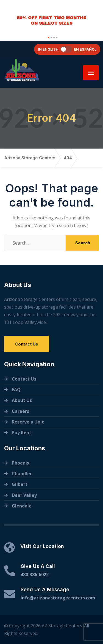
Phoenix (21, 463)
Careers (20, 411)
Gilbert (20, 484)
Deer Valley (24, 495)
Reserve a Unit (28, 422)
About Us (22, 400)
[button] (48, 38)
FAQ (16, 390)
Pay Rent (22, 433)
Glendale (22, 506)
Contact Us (27, 344)
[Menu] (91, 73)
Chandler (22, 474)
